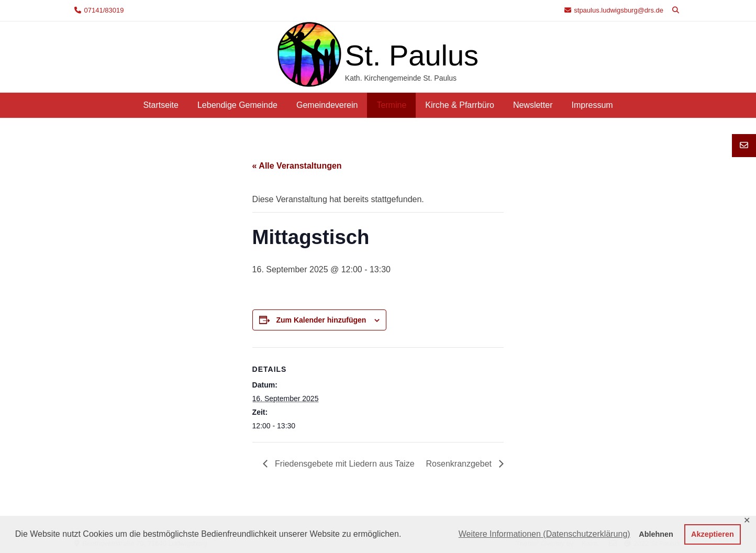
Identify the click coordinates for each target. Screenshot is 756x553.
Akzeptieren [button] (713, 534)
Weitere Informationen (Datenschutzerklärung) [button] (544, 534)
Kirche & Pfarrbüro (460, 105)
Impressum (592, 105)
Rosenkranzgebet (460, 464)
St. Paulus (412, 55)
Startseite (161, 105)
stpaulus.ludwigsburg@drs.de (619, 10)
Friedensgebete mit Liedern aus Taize (344, 464)
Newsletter (533, 105)
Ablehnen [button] (656, 534)
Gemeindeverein (327, 105)
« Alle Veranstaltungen (297, 166)
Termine (391, 105)
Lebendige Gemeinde (237, 105)
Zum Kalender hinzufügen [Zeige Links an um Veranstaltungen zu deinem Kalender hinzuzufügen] (321, 320)
